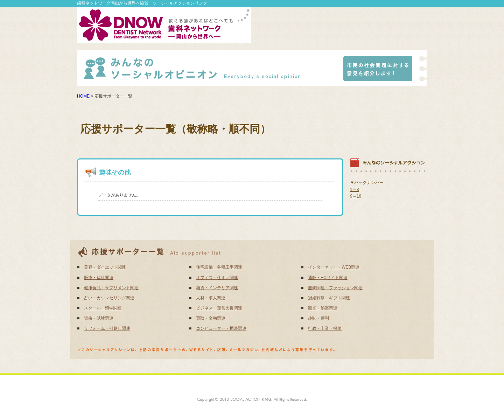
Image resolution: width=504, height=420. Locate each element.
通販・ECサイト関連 (328, 278)
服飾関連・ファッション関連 (335, 288)
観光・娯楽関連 (323, 308)
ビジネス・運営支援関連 (219, 308)
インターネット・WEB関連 (334, 267)
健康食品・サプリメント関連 (111, 288)
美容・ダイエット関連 (105, 267)
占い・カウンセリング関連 (109, 298)
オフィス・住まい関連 (217, 278)
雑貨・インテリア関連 (217, 288)
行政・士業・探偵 (325, 328)
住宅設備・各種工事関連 (219, 267)
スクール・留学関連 (103, 308)
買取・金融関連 (211, 318)
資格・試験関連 (99, 318)
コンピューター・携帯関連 (221, 328)
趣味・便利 (318, 318)
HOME (83, 96)
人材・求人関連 (211, 298)
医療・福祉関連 (99, 278)
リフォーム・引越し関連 (107, 328)
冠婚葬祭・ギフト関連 (329, 298)
